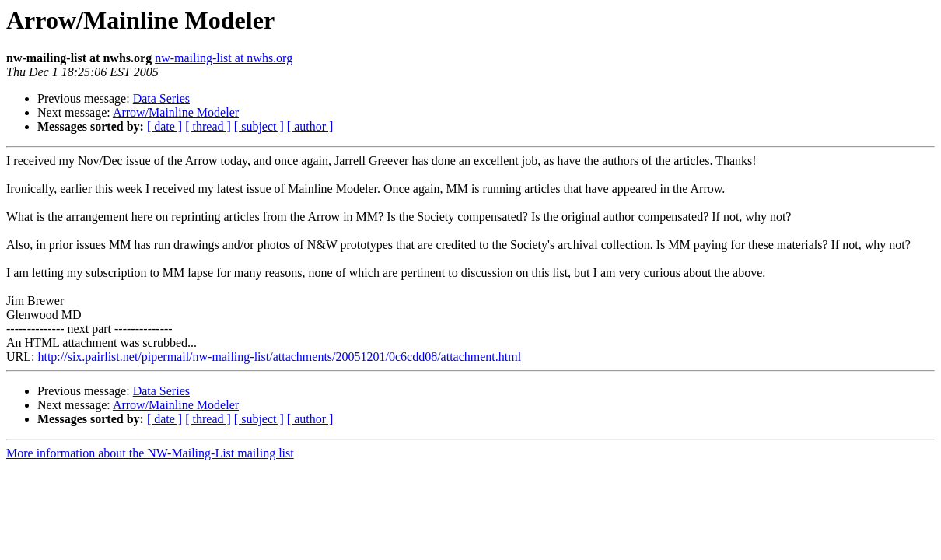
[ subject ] (259, 126)
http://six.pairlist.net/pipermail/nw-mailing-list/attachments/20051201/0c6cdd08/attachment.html (279, 357)
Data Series (161, 98)
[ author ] (310, 126)
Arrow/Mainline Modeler (176, 112)
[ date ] (164, 126)
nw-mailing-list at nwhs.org (224, 58)
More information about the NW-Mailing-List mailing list (150, 453)
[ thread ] (208, 126)
